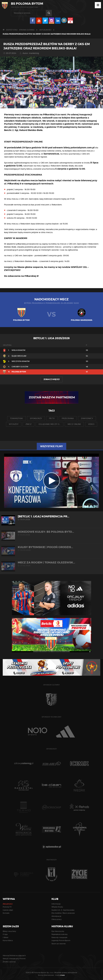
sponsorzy (36, 418)
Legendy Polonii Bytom (61, 940)
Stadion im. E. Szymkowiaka (63, 910)
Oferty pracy (56, 919)
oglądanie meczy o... (50, 424)
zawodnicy (87, 418)
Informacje (56, 904)
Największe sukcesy (59, 934)
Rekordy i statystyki (59, 937)
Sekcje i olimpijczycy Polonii (14, 959)
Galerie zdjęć (8, 910)
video (91, 424)
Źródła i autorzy (9, 962)
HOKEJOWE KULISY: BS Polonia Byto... (51, 533)
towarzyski (16, 418)
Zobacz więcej (52, 379)
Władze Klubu (57, 907)
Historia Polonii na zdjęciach (14, 956)
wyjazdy (14, 424)
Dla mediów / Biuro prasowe (63, 913)
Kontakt (6, 913)
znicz (28, 424)
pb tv (52, 418)
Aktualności (45, 30)
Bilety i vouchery (9, 931)
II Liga (5, 934)
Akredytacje (56, 916)
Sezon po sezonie (59, 944)
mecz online (74, 424)
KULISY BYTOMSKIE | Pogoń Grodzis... (51, 548)
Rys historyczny (58, 931)
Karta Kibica (8, 940)
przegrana (68, 418)
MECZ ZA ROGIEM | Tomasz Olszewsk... (51, 564)
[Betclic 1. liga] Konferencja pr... (51, 518)
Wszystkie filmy (51, 446)
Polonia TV (7, 907)
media (60, 975)
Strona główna (27, 30)
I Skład (5, 937)
